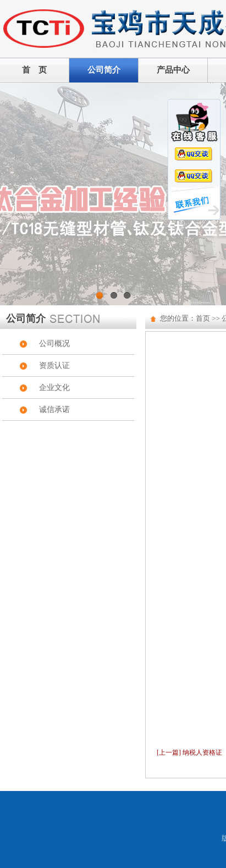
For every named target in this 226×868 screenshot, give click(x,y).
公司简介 (104, 70)
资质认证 (54, 366)
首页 (203, 318)
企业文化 (54, 388)
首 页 (34, 70)
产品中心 (173, 70)
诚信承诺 (54, 410)
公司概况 (54, 344)
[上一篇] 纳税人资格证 (189, 752)
